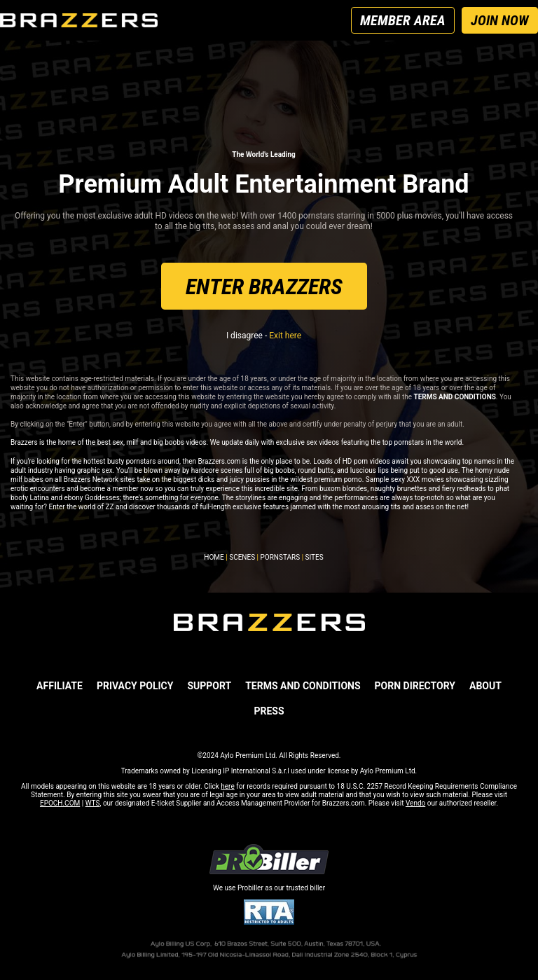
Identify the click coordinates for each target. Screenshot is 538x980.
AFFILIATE (60, 686)
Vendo (415, 803)
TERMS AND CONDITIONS (303, 686)
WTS (93, 803)
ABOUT (485, 686)
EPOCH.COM (60, 803)
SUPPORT (209, 686)
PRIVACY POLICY (135, 686)
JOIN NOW (500, 20)
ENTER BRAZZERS (264, 287)
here (227, 786)
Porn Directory (415, 686)
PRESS (269, 711)
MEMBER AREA (403, 20)
